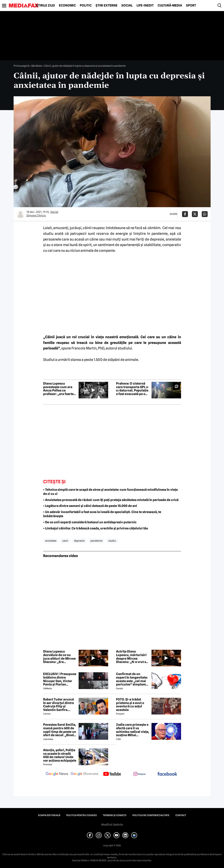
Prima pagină (21, 66)
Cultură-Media (170, 6)
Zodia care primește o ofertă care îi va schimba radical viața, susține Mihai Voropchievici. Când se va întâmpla (133, 730)
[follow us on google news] (57, 774)
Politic (86, 6)
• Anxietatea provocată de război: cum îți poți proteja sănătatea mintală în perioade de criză (111, 500)
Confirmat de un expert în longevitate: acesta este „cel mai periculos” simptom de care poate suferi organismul (132, 679)
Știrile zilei (46, 6)
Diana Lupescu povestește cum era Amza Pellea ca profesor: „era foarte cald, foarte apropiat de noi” (58, 389)
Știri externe (106, 6)
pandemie (160, 234)
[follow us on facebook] (167, 774)
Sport (191, 6)
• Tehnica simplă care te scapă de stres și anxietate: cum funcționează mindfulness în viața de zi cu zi (110, 492)
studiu (48, 234)
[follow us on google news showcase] (85, 774)
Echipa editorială (49, 815)
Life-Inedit (145, 6)
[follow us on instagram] (140, 774)
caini (65, 541)
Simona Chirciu (36, 215)
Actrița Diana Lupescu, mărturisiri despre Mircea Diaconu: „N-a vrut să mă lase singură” (132, 657)
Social (127, 6)
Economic (67, 6)
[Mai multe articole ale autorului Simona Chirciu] (20, 214)
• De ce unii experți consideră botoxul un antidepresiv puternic (90, 522)
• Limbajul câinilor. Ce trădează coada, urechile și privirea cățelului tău (96, 528)
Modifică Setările (112, 825)
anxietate (51, 541)
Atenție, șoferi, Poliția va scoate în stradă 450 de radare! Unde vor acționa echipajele (60, 755)
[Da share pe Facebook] (185, 214)
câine (94, 239)
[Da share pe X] (195, 214)
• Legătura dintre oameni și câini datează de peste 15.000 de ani (90, 506)
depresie (157, 239)
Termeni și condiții (115, 815)
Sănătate (37, 66)
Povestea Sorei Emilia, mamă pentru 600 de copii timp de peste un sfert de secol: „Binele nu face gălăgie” (60, 730)
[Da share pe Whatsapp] (205, 214)
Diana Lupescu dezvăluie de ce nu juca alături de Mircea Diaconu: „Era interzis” (59, 657)
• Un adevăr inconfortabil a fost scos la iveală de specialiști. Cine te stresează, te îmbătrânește (102, 514)
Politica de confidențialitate (151, 815)
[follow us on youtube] (112, 774)
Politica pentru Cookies (81, 815)
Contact (181, 815)
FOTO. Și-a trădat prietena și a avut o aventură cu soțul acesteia (130, 705)
